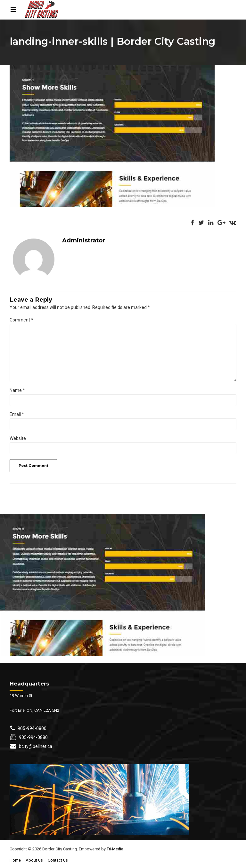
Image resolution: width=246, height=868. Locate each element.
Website (18, 438)
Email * (17, 414)
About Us (34, 860)
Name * (17, 390)
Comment (21, 320)
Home (15, 860)
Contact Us (58, 860)
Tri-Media (115, 849)
